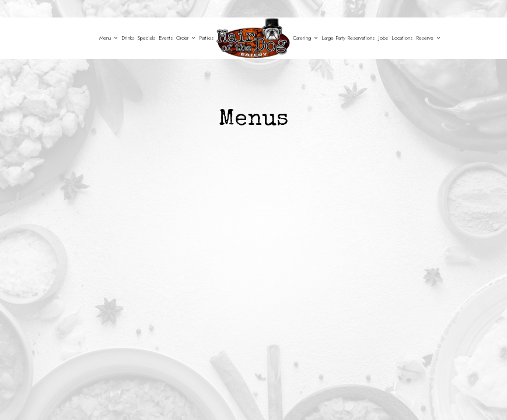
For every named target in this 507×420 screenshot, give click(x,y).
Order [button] (186, 38)
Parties (206, 38)
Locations (402, 38)
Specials (146, 38)
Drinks (128, 38)
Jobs (383, 38)
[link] (253, 38)
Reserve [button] (428, 38)
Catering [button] (305, 38)
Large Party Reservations (348, 38)
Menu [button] (109, 38)
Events (166, 38)
